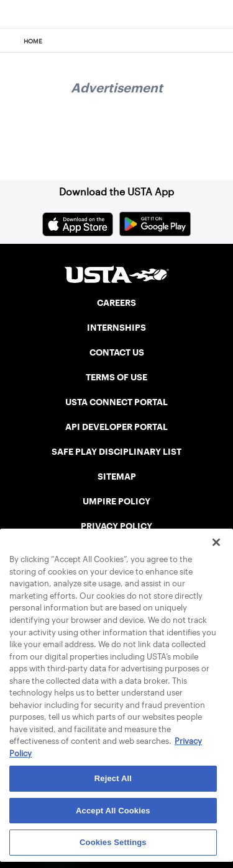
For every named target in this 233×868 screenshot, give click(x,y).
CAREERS (116, 303)
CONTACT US (117, 352)
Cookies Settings (113, 842)
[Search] (220, 41)
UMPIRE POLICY (116, 501)
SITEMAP (117, 477)
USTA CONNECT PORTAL (116, 402)
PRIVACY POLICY (116, 526)
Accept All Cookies (113, 811)
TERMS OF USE (116, 377)
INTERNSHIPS (116, 328)
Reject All (113, 778)
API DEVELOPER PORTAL (116, 427)
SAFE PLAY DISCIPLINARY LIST (116, 452)
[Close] (216, 542)
